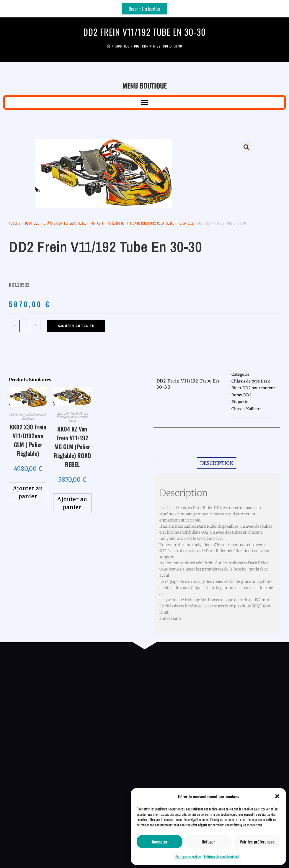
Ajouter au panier (76, 326)
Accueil (14, 223)
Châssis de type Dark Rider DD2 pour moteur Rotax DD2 (151, 223)
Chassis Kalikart (246, 409)
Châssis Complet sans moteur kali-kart (74, 223)
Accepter (160, 841)
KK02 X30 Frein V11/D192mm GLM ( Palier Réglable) (28, 440)
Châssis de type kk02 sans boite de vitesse (28, 416)
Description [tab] (217, 463)
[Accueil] (109, 46)
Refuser (208, 841)
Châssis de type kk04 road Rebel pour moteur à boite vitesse (72, 417)
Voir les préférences (257, 841)
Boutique (32, 223)
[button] (277, 796)
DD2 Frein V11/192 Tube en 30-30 (158, 46)
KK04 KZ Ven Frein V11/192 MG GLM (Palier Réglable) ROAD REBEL (72, 447)
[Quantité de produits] (25, 326)
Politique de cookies (188, 857)
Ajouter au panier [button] (28, 492)
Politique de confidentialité (221, 857)
